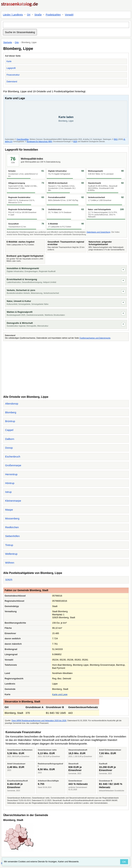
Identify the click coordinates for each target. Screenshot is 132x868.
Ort (29, 15)
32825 (9, 580)
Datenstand (12, 82)
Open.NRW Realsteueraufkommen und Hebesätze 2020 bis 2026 (39, 721)
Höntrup (10, 483)
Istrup (8, 492)
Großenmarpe (13, 465)
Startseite (8, 42)
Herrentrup (11, 474)
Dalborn (10, 439)
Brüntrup (10, 421)
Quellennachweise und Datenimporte (95, 338)
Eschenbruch (13, 457)
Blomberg (11, 412)
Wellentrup (11, 554)
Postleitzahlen (53, 15)
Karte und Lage (60, 694)
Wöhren (10, 563)
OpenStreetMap (23, 139)
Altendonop (12, 404)
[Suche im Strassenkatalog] (66, 25)
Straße (38, 15)
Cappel (9, 430)
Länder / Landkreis (13, 15)
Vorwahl (69, 15)
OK (124, 862)
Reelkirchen (12, 527)
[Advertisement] (66, 368)
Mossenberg (12, 518)
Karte (9, 61)
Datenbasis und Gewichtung (98, 232)
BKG (116, 139)
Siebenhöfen (12, 536)
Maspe (9, 510)
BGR (75, 142)
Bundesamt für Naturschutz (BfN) (39, 142)
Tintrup (9, 545)
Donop (9, 448)
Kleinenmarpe (13, 501)
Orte (17, 42)
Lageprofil (11, 68)
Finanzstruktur (13, 75)
